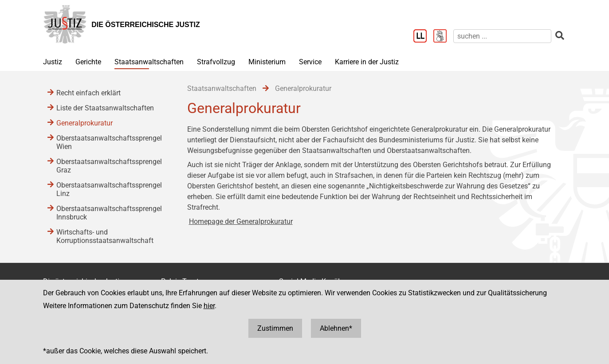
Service (310, 62)
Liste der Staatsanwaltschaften (105, 108)
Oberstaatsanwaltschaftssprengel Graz (109, 166)
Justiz (53, 62)
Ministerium (267, 62)
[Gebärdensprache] (443, 37)
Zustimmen (275, 328)
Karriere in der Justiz (367, 62)
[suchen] (502, 36)
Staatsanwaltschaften (149, 62)
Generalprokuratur (84, 123)
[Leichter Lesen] (423, 37)
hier (209, 306)
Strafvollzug (216, 62)
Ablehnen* (336, 328)
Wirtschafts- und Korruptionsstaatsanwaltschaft (105, 236)
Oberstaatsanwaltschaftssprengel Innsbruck (109, 213)
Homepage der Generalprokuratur (241, 221)
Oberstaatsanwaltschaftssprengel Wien (109, 142)
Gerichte (88, 62)
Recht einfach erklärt (88, 93)
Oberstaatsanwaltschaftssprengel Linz (109, 189)
